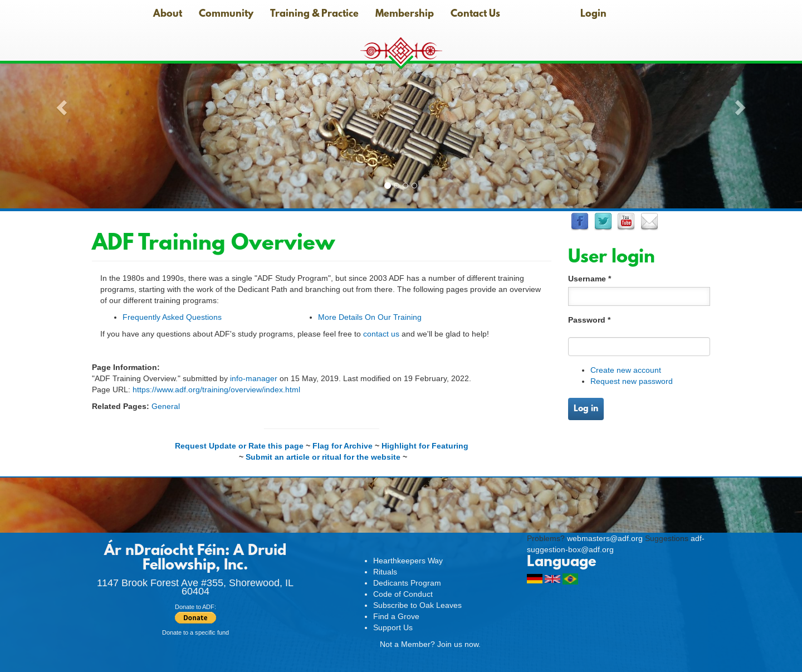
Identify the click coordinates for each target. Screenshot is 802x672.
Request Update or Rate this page (239, 446)
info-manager (254, 378)
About (168, 14)
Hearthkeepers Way (408, 561)
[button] (60, 104)
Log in (586, 409)
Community (226, 14)
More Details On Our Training (370, 317)
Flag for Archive (343, 446)
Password (589, 320)
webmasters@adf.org (605, 538)
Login (593, 14)
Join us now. (459, 644)
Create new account (626, 370)
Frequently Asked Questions (172, 317)
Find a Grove (396, 616)
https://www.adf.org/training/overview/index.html (216, 389)
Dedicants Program (407, 583)
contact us (381, 334)
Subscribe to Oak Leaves (417, 605)
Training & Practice (314, 14)
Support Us (393, 627)
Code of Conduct (403, 594)
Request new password (632, 381)
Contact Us (475, 14)
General (166, 406)
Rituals (385, 572)
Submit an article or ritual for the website (323, 457)
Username (590, 279)
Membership (405, 14)
